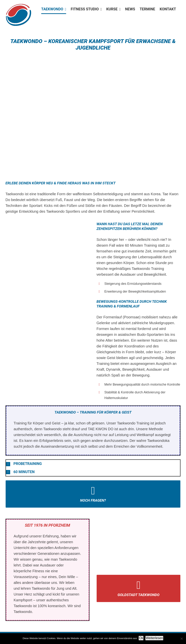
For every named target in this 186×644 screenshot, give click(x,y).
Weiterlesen (154, 638)
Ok (141, 638)
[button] (93, 464)
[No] (181, 639)
